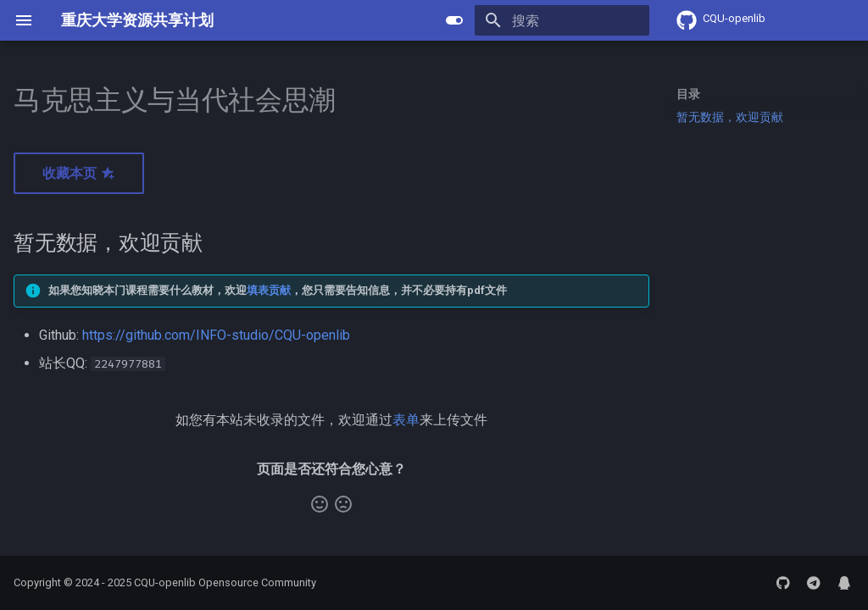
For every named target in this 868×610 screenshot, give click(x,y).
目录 (688, 94)
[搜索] (550, 20)
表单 (406, 420)
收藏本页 (79, 173)
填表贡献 (269, 290)
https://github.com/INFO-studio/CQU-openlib (216, 335)
